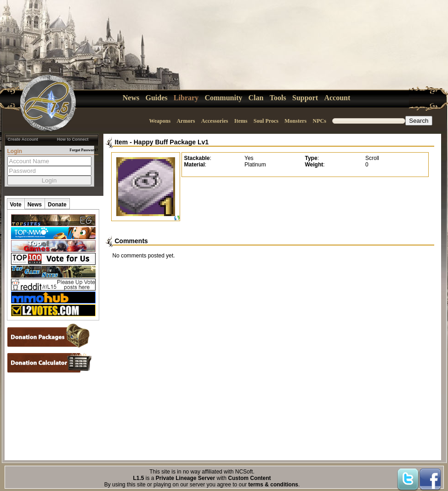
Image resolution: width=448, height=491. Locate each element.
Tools (278, 98)
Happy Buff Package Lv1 (171, 142)
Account (337, 98)
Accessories (215, 121)
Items (241, 121)
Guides (157, 98)
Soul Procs (266, 121)
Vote (16, 205)
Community (223, 98)
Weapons (160, 121)
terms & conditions (273, 485)
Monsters (295, 121)
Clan (256, 98)
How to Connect (73, 139)
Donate (57, 205)
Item (122, 142)
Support (305, 98)
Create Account (23, 139)
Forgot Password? (84, 150)
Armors (186, 121)
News (131, 98)
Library (186, 98)
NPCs (320, 121)
